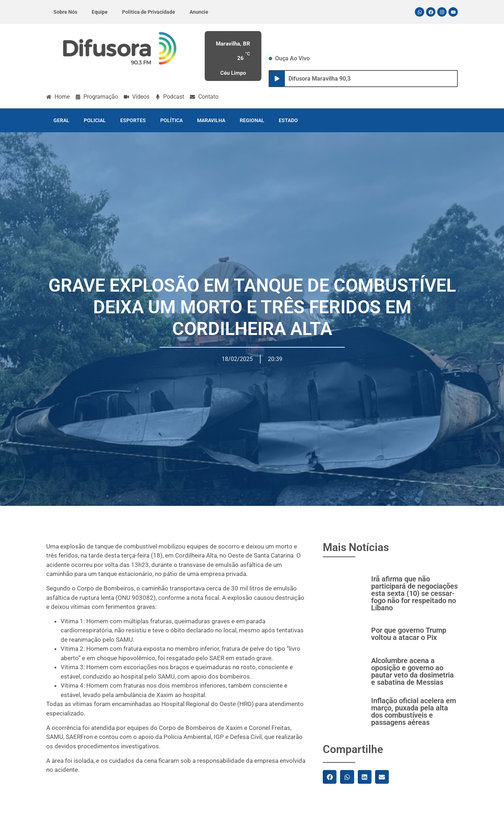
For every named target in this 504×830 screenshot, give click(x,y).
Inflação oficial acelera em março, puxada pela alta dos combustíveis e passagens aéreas (414, 711)
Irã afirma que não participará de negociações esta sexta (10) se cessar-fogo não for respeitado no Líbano (414, 593)
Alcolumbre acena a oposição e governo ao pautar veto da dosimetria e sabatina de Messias (412, 671)
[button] (330, 777)
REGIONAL (252, 120)
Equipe (100, 12)
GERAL (61, 120)
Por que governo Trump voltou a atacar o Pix (409, 634)
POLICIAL (95, 120)
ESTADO (288, 120)
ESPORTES (133, 120)
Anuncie (199, 12)
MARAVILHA (211, 120)
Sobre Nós (65, 12)
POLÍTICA (171, 120)
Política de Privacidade (149, 12)
